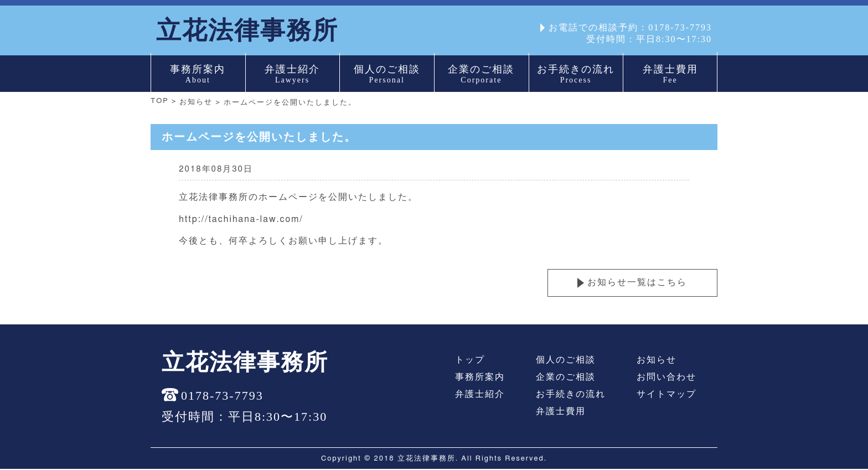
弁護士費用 (561, 412)
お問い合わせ (666, 378)
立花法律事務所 (249, 31)
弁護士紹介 (480, 395)
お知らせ (197, 104)
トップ (470, 361)
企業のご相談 (566, 378)
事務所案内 (480, 378)
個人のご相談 (566, 361)
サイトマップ (666, 395)
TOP (160, 102)
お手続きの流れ (571, 395)
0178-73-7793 (680, 27)
